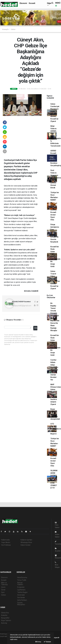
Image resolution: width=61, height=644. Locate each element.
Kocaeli (32, 3)
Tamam (47, 642)
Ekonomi (23, 3)
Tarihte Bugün (22, 592)
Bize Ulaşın (57, 565)
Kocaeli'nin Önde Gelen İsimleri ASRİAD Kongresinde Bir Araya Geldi (55, 257)
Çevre (3, 587)
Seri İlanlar (21, 597)
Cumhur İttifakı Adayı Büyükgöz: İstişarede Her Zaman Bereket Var (54, 370)
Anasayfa (6, 29)
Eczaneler (21, 587)
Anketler (4, 615)
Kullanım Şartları (26, 540)
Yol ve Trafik (22, 580)
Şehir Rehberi (22, 600)
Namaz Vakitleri (20, 584)
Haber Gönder (26, 545)
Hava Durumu (22, 577)
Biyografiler (5, 618)
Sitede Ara (5, 613)
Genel (3, 590)
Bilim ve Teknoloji (4, 584)
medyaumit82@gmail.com (22, 306)
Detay (38, 642)
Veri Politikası (6, 545)
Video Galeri (57, 534)
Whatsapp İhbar (26, 542)
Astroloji (4, 623)
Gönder (36, 328)
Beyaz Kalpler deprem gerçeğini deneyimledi (55, 414)
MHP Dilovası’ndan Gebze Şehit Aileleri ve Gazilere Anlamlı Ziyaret (56, 394)
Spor (3, 592)
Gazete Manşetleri (21, 604)
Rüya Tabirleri (6, 620)
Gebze (13, 29)
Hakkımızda (5, 540)
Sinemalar (21, 595)
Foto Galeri (57, 525)
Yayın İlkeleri (6, 542)
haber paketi (5, 639)
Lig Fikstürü (21, 590)
